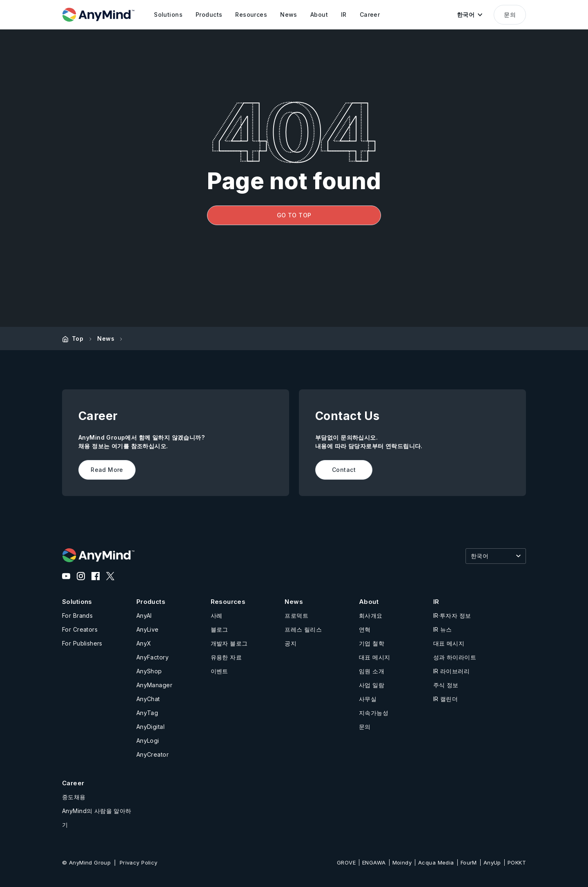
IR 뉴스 (443, 629)
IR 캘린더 (446, 699)
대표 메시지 (375, 657)
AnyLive (148, 629)
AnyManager (154, 685)
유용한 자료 (226, 657)
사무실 (368, 699)
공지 (291, 643)
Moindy (402, 862)
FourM (469, 862)
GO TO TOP (294, 215)
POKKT (517, 862)
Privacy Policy (139, 862)
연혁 (365, 629)
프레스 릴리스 (303, 629)
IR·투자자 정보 (452, 616)
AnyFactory (153, 657)
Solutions (77, 602)
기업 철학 (372, 643)
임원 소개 (372, 671)
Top (78, 338)
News (106, 338)
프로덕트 (296, 616)
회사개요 (371, 616)
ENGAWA (374, 862)
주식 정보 (446, 685)
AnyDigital (150, 727)
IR (436, 602)
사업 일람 (372, 685)
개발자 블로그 (229, 643)
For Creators (80, 629)
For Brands (77, 616)
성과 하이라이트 (455, 657)
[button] (470, 15)
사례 (217, 616)
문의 (510, 15)
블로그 (219, 629)
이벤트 (219, 671)
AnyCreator (153, 754)
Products (151, 602)
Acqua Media (436, 862)
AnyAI (144, 616)
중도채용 (74, 797)
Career (73, 783)
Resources (228, 602)
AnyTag (147, 713)
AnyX (144, 643)
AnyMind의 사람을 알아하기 (97, 818)
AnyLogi (148, 741)
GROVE (346, 862)
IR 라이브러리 (451, 671)
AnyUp (492, 862)
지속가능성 (374, 713)
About (369, 602)
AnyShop (149, 671)
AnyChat (148, 699)
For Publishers (82, 643)
